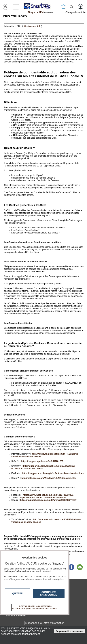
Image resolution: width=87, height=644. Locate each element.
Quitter (18, 593)
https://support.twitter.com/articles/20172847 (43, 498)
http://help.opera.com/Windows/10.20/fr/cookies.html (49, 478)
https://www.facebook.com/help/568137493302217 (49, 495)
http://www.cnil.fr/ (32, 26)
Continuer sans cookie (49, 593)
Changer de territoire (75, 12)
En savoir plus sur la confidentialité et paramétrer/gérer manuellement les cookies (35, 607)
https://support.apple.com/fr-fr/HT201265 (42, 461)
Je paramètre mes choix (70, 631)
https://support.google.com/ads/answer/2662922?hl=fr (48, 500)
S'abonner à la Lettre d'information (45, 623)
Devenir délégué (16, 615)
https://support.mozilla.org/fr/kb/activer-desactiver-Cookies (53, 473)
